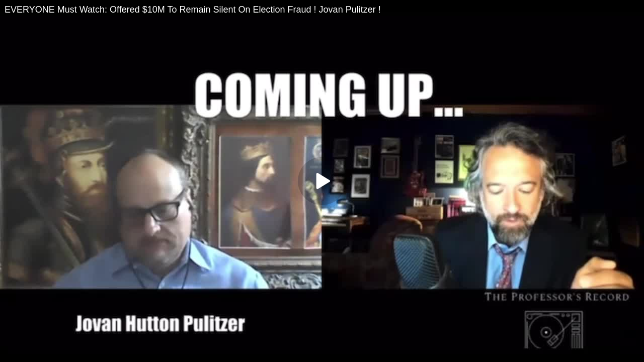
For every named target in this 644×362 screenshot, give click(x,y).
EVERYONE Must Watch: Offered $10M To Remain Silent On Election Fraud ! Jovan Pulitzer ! (193, 10)
